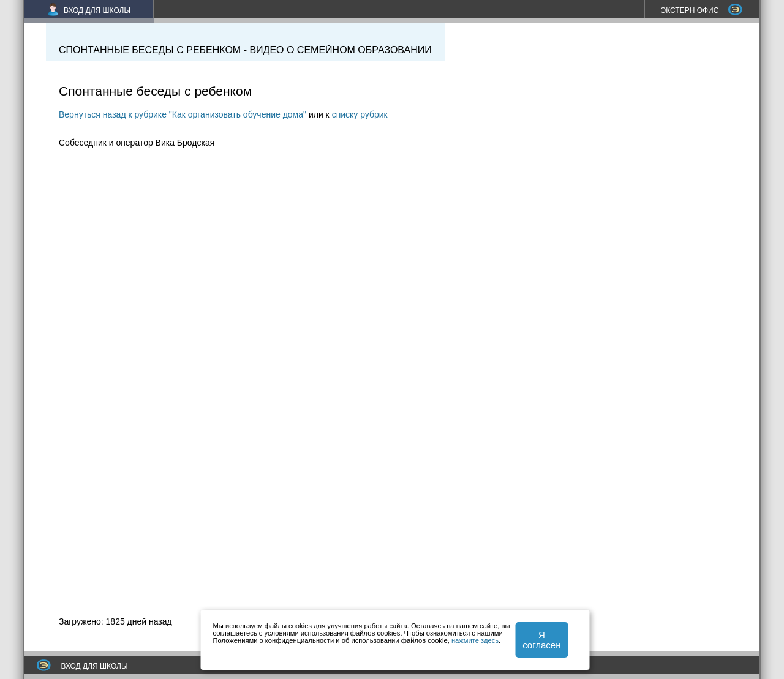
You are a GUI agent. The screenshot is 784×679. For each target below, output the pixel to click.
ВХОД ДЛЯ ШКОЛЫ (89, 10)
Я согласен (541, 640)
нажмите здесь (475, 640)
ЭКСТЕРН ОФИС (702, 10)
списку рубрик (360, 114)
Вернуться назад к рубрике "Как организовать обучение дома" (183, 114)
